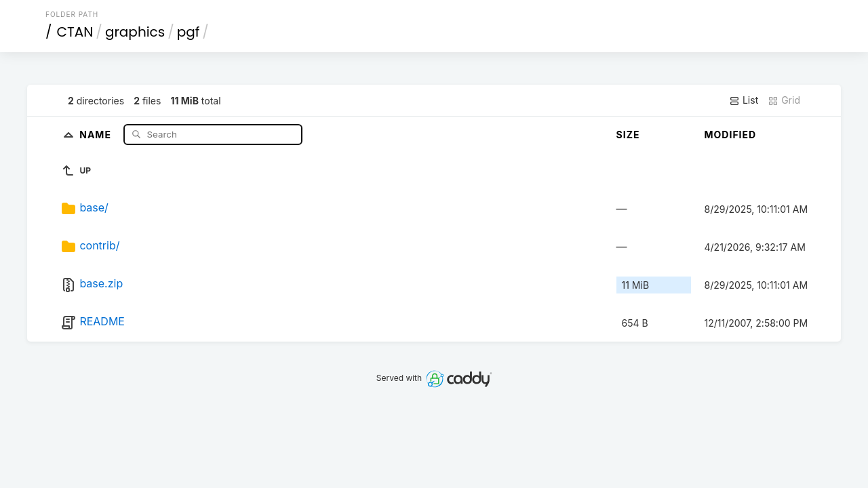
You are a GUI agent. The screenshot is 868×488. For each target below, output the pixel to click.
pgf (189, 32)
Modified (731, 135)
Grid (784, 100)
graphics (135, 32)
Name (97, 134)
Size (628, 135)
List (744, 100)
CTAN (75, 32)
